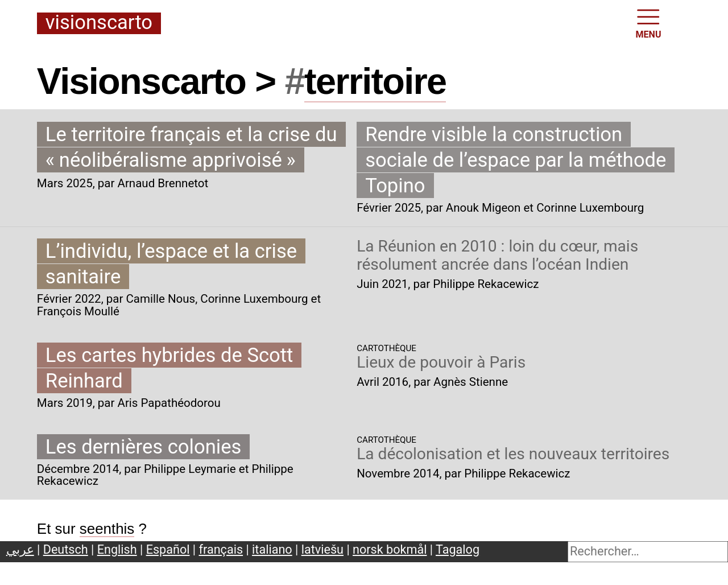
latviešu (322, 549)
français (221, 549)
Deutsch (66, 549)
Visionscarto (99, 23)
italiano (272, 549)
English (117, 549)
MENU (649, 23)
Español (168, 549)
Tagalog (458, 549)
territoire (375, 81)
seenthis (107, 529)
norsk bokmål (390, 549)
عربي (20, 549)
